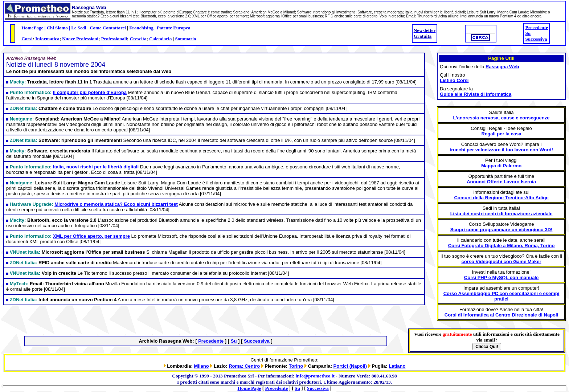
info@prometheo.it (315, 376)
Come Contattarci (108, 28)
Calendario (160, 39)
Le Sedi (79, 28)
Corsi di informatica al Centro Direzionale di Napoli (502, 315)
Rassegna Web (502, 67)
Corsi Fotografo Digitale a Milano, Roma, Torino (502, 246)
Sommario (186, 39)
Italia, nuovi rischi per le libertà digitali (96, 167)
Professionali (114, 39)
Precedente (537, 27)
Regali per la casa (502, 134)
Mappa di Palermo (501, 166)
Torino (296, 366)
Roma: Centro (244, 366)
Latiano (397, 366)
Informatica (47, 39)
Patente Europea (174, 28)
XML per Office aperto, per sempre (91, 236)
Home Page (249, 388)
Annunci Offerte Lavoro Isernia (501, 182)
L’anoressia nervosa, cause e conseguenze (502, 118)
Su (528, 33)
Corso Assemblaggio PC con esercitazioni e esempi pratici (502, 296)
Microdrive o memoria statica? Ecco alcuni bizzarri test (116, 204)
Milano (202, 366)
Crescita (138, 39)
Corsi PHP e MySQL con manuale (501, 277)
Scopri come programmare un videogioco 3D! (502, 230)
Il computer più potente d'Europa (90, 92)
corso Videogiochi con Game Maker (501, 262)
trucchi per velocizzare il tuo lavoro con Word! (501, 150)
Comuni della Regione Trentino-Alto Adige (501, 198)
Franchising (141, 28)
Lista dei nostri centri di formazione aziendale (502, 214)
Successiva (536, 39)
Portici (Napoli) (350, 366)
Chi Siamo (57, 28)
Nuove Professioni (80, 39)
